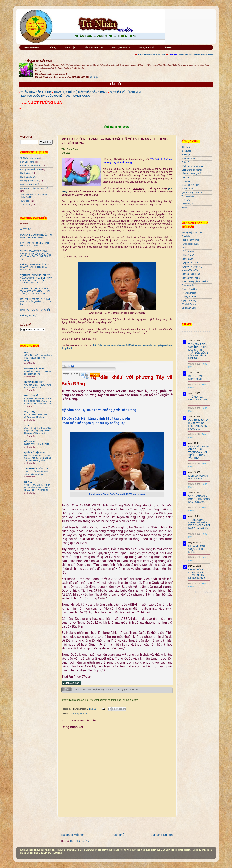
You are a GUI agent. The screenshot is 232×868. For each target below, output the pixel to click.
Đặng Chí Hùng (189, 300)
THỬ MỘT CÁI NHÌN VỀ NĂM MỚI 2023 (198, 400)
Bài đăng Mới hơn (73, 835)
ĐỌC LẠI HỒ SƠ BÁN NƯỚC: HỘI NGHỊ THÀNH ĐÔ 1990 (36, 236)
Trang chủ (117, 835)
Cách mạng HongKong (192, 166)
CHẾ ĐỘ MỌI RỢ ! (29, 315)
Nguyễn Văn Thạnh (191, 278)
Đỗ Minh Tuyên (189, 304)
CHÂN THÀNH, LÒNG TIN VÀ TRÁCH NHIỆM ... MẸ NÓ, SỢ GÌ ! (198, 574)
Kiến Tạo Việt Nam (190, 185)
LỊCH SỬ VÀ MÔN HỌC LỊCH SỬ (198, 477)
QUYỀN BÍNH (27, 229)
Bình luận (186, 155)
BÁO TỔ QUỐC (32, 396)
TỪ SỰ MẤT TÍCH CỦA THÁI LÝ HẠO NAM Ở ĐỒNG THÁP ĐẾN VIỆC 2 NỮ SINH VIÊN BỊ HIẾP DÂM (198, 351)
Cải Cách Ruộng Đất (191, 173)
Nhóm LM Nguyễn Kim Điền (195, 281)
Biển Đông (99, 690)
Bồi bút (72, 714)
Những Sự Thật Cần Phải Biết (34, 188)
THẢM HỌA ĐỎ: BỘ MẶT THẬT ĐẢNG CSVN (80, 92)
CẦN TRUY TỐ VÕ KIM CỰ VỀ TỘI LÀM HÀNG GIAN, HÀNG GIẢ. (198, 425)
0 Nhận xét (194, 364)
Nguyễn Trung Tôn (190, 270)
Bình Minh (186, 236)
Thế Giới (186, 200)
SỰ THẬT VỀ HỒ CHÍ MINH (126, 92)
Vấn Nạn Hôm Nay (94, 47)
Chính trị (68, 366)
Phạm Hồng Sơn (189, 289)
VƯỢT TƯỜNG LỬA (45, 102)
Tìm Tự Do (25, 204)
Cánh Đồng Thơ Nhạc (192, 170)
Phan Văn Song (189, 285)
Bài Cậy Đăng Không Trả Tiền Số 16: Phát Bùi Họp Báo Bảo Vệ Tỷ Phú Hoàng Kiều (38, 458)
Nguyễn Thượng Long (192, 266)
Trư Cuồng (26, 201)
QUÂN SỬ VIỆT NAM (34, 453)
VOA (27, 425)
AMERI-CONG (82, 96)
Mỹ (89, 690)
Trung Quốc (80, 690)
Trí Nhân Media (32, 47)
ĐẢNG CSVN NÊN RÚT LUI (37, 444)
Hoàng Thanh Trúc (190, 240)
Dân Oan (186, 177)
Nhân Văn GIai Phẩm (30, 184)
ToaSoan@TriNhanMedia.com (196, 54)
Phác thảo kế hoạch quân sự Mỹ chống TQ (93, 423)
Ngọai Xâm (82, 714)
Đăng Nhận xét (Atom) (81, 841)
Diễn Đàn (168, 47)
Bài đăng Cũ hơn (162, 835)
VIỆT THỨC (30, 412)
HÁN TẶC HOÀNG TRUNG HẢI (35, 310)
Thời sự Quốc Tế (190, 204)
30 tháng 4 (187, 147)
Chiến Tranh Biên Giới (31, 166)
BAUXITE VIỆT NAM (34, 369)
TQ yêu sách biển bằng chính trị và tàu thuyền (96, 418)
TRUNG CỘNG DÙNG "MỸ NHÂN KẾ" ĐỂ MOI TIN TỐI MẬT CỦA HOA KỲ (199, 524)
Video (184, 207)
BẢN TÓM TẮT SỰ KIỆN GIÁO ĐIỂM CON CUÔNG (35, 244)
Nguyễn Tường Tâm (191, 274)
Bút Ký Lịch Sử (146, 47)
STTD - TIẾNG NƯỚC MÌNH (196, 378)
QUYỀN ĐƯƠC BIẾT (34, 382)
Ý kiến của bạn (71, 683)
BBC (27, 352)
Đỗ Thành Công (189, 308)
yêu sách (111, 690)
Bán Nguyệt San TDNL (192, 232)
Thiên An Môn (188, 196)
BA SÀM (29, 482)
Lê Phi (185, 247)
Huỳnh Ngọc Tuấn (190, 244)
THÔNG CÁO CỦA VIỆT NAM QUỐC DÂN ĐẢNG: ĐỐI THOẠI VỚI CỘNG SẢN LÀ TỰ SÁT (35, 291)
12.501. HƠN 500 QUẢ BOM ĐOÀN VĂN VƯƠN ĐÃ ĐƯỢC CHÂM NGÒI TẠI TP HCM (38, 488)
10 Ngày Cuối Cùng (30, 158)
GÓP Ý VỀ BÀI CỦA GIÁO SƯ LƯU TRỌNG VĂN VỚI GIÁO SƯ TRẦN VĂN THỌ (199, 452)
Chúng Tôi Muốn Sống (31, 169)
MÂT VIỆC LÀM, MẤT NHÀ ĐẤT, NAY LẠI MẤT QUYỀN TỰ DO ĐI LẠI (36, 302)
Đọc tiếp (94, 77)
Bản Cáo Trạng (27, 162)
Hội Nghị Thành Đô (29, 181)
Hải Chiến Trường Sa (30, 177)
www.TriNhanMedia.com (151, 54)
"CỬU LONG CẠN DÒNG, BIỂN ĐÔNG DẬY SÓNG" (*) (199, 499)
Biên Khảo (186, 151)
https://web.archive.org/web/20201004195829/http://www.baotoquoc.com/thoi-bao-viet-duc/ (38, 401)
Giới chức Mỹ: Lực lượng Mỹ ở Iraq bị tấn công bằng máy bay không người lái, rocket (38, 431)
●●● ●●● (24, 103)
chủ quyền (123, 690)
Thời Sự (52, 47)
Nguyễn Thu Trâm (190, 263)
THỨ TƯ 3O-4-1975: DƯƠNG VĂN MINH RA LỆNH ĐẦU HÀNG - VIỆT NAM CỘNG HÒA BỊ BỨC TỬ (36, 255)
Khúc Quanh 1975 (121, 47)
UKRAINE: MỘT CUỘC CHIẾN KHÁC (197, 549)
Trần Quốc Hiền (189, 296)
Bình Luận (70, 47)
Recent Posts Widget (203, 592)
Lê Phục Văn (188, 251)
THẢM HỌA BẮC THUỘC (36, 92)
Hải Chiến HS (27, 173)
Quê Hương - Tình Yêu (192, 192)
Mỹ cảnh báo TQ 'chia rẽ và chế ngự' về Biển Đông (99, 410)
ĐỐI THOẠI (30, 441)
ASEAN (134, 690)
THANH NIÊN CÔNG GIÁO (37, 469)
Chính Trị (186, 162)
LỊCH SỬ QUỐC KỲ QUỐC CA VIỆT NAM (46, 96)
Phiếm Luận (187, 189)
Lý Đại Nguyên (189, 255)
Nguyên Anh (187, 259)
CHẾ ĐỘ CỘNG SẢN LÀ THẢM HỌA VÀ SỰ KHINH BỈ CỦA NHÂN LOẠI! (35, 267)
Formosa (186, 181)
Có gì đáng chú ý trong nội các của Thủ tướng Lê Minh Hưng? (38, 358)
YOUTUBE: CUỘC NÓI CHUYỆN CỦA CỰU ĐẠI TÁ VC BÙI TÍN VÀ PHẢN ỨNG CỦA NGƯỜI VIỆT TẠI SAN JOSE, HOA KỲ (36, 279)
